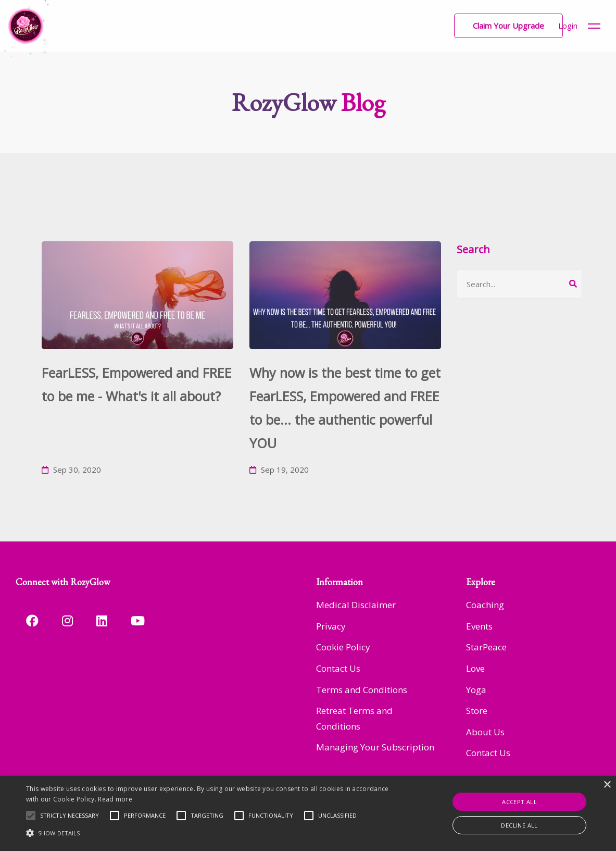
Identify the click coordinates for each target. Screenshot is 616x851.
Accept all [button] (519, 802)
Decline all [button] (519, 825)
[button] (508, 26)
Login (568, 26)
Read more (115, 799)
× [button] (607, 785)
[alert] (308, 813)
